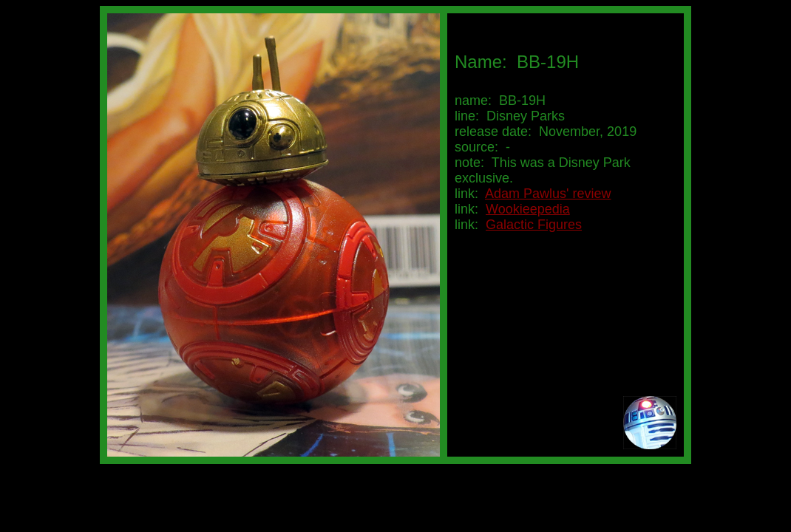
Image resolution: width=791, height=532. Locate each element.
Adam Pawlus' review (548, 194)
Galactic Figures (534, 225)
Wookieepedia (528, 209)
